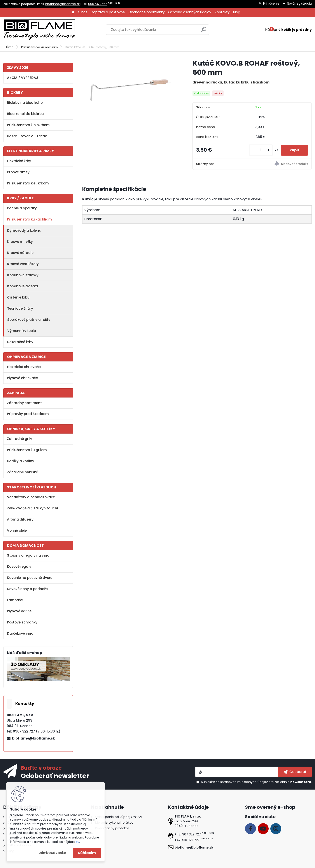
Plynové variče (19, 611)
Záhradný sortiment (24, 403)
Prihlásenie (271, 3)
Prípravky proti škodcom (28, 414)
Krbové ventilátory (23, 264)
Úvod (10, 47)
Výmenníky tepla (22, 331)
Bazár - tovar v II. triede (27, 136)
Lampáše (15, 600)
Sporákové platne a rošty (29, 320)
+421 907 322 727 (188, 834)
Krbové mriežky (20, 242)
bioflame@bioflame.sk (62, 4)
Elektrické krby (19, 161)
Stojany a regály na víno (28, 555)
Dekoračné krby (20, 342)
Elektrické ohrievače (24, 367)
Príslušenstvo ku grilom (27, 450)
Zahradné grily (20, 439)
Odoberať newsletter (55, 776)
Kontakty (222, 12)
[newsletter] (295, 772)
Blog (237, 12)
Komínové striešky (23, 275)
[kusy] (261, 150)
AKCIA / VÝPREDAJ (23, 78)
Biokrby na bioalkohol (25, 103)
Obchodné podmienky (147, 12)
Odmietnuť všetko (52, 853)
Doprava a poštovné (108, 12)
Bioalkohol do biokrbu (25, 114)
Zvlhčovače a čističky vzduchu (33, 508)
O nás (83, 12)
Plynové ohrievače (22, 378)
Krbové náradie (20, 253)
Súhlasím (87, 853)
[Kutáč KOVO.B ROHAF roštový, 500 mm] (130, 90)
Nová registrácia (299, 3)
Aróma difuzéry (20, 519)
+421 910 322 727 (187, 840)
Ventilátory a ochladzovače (31, 497)
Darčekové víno (20, 633)
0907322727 (98, 4)
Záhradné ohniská (23, 472)
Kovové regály (19, 567)
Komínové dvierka (23, 286)
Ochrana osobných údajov (190, 12)
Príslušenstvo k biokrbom (28, 125)
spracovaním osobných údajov (244, 782)
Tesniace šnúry (20, 308)
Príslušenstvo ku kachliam (39, 47)
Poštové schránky (22, 622)
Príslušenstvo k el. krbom (28, 183)
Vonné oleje (17, 530)
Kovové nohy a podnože (27, 589)
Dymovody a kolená (24, 230)
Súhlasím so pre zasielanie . (256, 782)
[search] (204, 31)
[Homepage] (73, 12)
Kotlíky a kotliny (21, 461)
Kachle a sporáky (22, 208)
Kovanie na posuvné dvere (30, 578)
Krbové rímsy (18, 172)
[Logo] (39, 30)
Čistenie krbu (18, 297)
